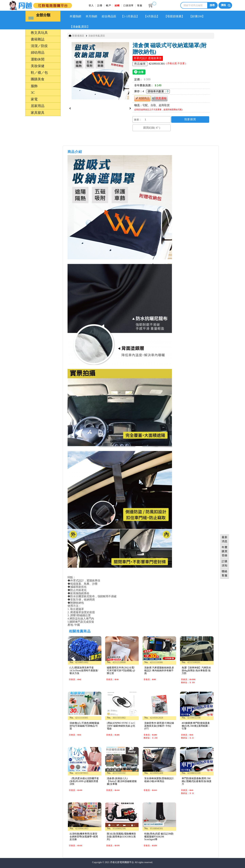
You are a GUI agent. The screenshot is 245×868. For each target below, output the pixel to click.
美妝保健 (38, 66)
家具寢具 (38, 112)
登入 (91, 6)
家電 (34, 99)
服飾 (34, 86)
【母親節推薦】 (174, 16)
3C (33, 92)
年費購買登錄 (225, 551)
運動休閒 (38, 59)
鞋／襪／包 (39, 72)
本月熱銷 (91, 16)
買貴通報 (159, 98)
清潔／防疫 (39, 46)
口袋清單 (128, 6)
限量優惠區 (78, 36)
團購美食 (38, 79)
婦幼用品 (38, 52)
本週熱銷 (75, 16)
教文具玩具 (39, 32)
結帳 (117, 6)
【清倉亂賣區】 (80, 27)
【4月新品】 (152, 16)
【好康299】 (197, 16)
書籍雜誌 (38, 39)
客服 (140, 6)
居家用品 (38, 106)
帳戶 (109, 6)
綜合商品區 (109, 16)
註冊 (100, 6)
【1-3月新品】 (130, 16)
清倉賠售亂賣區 (97, 36)
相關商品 (142, 98)
